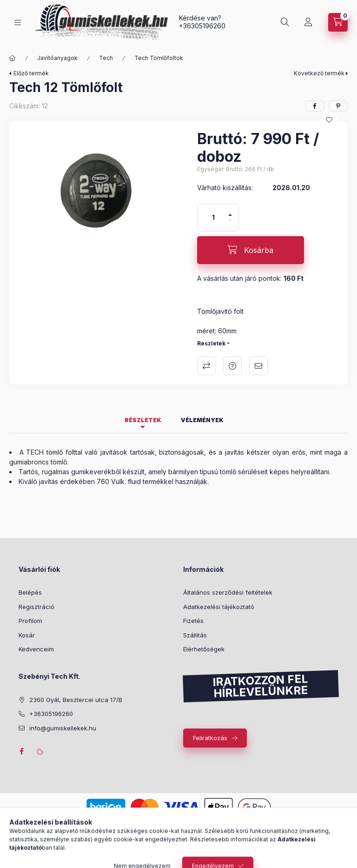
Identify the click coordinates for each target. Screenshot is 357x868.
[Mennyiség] (213, 218)
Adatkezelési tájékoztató (219, 607)
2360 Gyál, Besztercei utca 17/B (76, 700)
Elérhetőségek (204, 649)
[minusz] (230, 224)
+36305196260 (202, 26)
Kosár (27, 635)
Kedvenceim (36, 649)
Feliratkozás (210, 738)
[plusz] (230, 211)
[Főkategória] (13, 58)
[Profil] (308, 22)
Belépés (30, 592)
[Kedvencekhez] (329, 120)
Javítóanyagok (57, 58)
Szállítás (195, 635)
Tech (106, 58)
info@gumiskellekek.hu (63, 728)
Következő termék (319, 73)
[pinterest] (338, 106)
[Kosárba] (251, 250)
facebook (21, 751)
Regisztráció (36, 607)
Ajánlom (258, 366)
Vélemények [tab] (202, 420)
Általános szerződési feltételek (228, 592)
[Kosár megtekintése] (338, 22)
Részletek (211, 343)
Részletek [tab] (143, 420)
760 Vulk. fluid (119, 481)
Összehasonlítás (206, 366)
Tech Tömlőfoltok (159, 58)
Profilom (30, 621)
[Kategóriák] (18, 23)
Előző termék (31, 73)
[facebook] (315, 106)
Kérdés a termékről (232, 366)
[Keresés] (285, 22)
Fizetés (193, 621)
